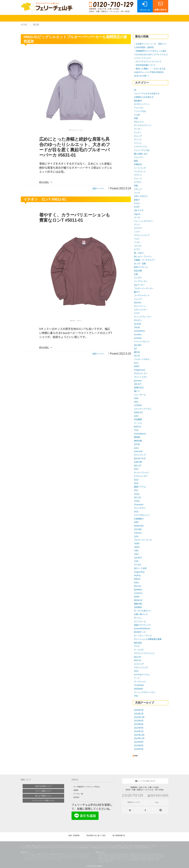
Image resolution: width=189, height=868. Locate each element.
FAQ (131, 18)
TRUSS (137, 327)
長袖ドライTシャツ (142, 625)
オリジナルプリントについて (149, 62)
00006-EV (138, 600)
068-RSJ (138, 303)
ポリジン (138, 618)
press (136, 448)
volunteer (138, 451)
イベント (138, 143)
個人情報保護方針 (119, 835)
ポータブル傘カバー (143, 611)
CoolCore (138, 593)
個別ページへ (98, 188)
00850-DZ (138, 412)
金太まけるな (140, 458)
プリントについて (56, 18)
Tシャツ (138, 133)
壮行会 (137, 444)
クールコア (139, 650)
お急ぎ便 (138, 462)
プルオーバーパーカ (143, 540)
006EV (137, 366)
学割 (136, 186)
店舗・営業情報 (74, 835)
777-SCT (138, 565)
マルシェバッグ (141, 667)
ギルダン (138, 320)
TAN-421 (138, 533)
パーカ (137, 218)
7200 (136, 561)
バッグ (137, 193)
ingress (137, 214)
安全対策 (138, 271)
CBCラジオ (139, 210)
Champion (139, 504)
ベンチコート (140, 172)
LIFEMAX (138, 405)
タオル (137, 203)
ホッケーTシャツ (141, 473)
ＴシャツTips (140, 111)
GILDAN (137, 324)
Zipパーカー (139, 285)
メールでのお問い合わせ (145, 781)
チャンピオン (140, 508)
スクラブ (138, 228)
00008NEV (138, 689)
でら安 (137, 115)
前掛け (137, 200)
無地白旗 (138, 441)
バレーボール (140, 395)
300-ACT (138, 384)
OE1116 (137, 497)
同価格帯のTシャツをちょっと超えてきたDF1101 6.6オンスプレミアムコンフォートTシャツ (151, 55)
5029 (136, 483)
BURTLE (138, 427)
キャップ (138, 136)
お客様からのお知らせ (144, 97)
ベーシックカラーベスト (145, 692)
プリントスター (141, 377)
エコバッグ (139, 664)
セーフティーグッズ (143, 636)
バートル (138, 423)
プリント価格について (43, 791)
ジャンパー (139, 157)
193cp (137, 494)
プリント (138, 140)
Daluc (137, 582)
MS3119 (138, 660)
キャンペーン (140, 306)
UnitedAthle (139, 331)
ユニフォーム (140, 621)
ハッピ (137, 242)
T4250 (137, 501)
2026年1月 (139, 714)
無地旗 (137, 437)
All (135, 90)
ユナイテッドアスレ (143, 409)
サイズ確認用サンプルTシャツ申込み (87, 787)
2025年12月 (139, 717)
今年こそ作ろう (141, 196)
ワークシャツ (140, 682)
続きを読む (44, 182)
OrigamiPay (139, 572)
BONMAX (138, 590)
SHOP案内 (156, 18)
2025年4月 (139, 728)
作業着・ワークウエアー (145, 260)
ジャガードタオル (142, 359)
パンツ (137, 225)
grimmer (138, 381)
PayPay (137, 575)
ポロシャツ (139, 122)
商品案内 (138, 101)
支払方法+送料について (43, 786)
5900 (136, 398)
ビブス (137, 249)
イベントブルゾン (142, 342)
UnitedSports (140, 434)
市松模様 (138, 419)
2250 (136, 536)
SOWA (137, 597)
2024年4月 (139, 749)
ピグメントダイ (141, 476)
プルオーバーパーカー (144, 288)
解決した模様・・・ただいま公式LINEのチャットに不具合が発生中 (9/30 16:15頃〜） (150, 72)
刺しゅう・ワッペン (143, 257)
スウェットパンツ (142, 235)
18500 (137, 547)
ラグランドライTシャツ (144, 653)
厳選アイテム (140, 487)
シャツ (137, 232)
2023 (136, 671)
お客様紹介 (139, 519)
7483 (136, 554)
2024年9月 (139, 742)
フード (137, 678)
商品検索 (31, 18)
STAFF (137, 207)
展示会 (137, 352)
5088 (136, 522)
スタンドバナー (141, 310)
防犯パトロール (141, 267)
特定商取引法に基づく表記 (96, 835)
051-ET (137, 356)
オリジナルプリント (143, 125)
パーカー (138, 129)
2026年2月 (139, 710)
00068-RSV (139, 526)
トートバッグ (140, 168)
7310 (136, 430)
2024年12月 (139, 735)
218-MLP (138, 558)
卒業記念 (138, 164)
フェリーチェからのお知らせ (147, 94)
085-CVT (138, 466)
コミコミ (138, 246)
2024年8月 (139, 745)
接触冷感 (138, 604)
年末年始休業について (146, 65)
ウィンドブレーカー (143, 317)
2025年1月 (139, 731)
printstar (138, 338)
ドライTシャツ (140, 147)
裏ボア (137, 292)
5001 (136, 402)
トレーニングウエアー (144, 221)
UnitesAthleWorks (142, 628)
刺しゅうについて (81, 18)
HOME (24, 25)
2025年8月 (139, 724)
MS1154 (138, 657)
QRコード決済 (140, 568)
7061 (136, 696)
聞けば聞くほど (141, 154)
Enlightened (139, 370)
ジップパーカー (141, 281)
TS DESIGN (139, 685)
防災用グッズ (140, 632)
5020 (136, 480)
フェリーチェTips (142, 150)
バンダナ (138, 278)
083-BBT (138, 345)
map (157, 802)
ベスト (137, 239)
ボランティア (140, 455)
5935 (136, 469)
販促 (136, 161)
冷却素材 (138, 607)
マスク (137, 646)
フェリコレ (139, 108)
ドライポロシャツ (142, 515)
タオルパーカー (141, 373)
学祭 (136, 118)
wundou (138, 334)
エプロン (138, 182)
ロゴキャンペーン (142, 104)
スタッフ (138, 189)
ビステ (137, 313)
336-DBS (138, 529)
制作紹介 (77, 797)
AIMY (136, 416)
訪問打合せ (139, 388)
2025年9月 (139, 721)
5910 (136, 512)
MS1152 (138, 586)
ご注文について (106, 18)
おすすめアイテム (142, 675)
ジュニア (138, 299)
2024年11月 (139, 738)
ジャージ (138, 179)
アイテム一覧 (78, 794)
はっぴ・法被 (140, 264)
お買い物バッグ (141, 614)
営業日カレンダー (134, 802)
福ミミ (137, 391)
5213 (136, 363)
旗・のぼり (139, 253)
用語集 (76, 790)
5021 (136, 490)
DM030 (137, 579)
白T (136, 349)
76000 (137, 543)
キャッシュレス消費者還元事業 (148, 639)
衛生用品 (138, 643)
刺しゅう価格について (43, 796)
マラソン (138, 175)
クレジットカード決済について (43, 801)
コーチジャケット (142, 295)
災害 (136, 274)
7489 (136, 551)
